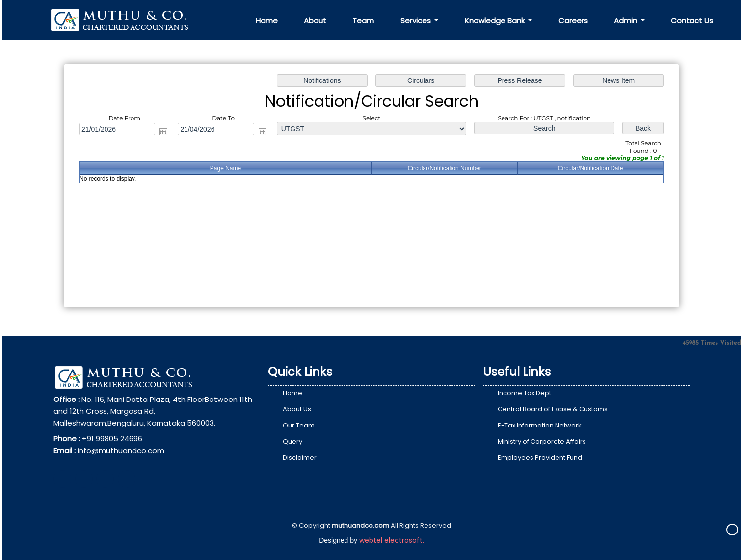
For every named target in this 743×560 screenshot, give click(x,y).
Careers (573, 20)
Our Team (299, 425)
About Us (297, 409)
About (315, 20)
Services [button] (417, 20)
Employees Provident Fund (540, 458)
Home (267, 20)
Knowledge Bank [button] (496, 20)
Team (363, 20)
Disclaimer (300, 458)
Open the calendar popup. (167, 133)
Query (292, 441)
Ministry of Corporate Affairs (542, 441)
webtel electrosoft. (392, 540)
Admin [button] (626, 20)
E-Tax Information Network (540, 425)
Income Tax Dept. (525, 393)
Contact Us (692, 20)
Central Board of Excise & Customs (553, 409)
